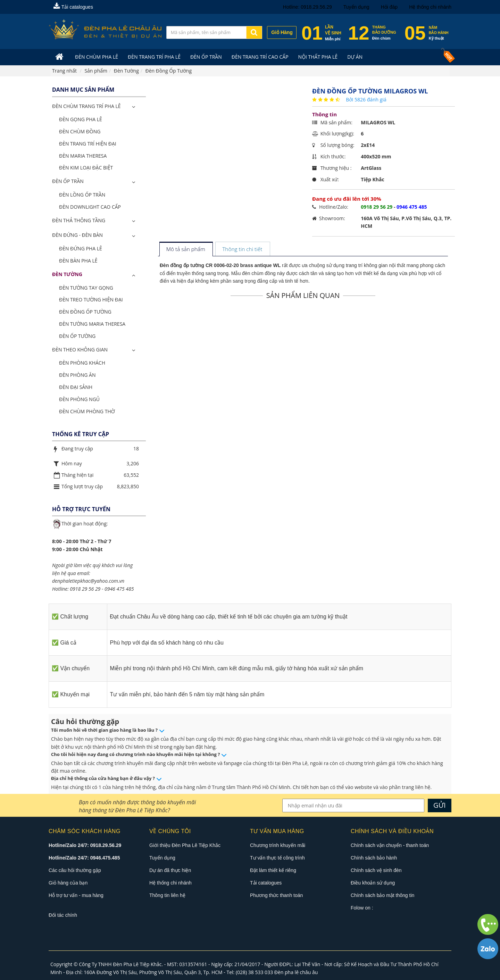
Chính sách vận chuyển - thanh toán (390, 845)
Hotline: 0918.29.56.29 (307, 7)
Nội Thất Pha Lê (318, 57)
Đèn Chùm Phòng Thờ (87, 411)
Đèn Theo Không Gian (80, 350)
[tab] (186, 250)
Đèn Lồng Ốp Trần (82, 195)
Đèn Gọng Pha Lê (81, 119)
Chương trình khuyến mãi (278, 845)
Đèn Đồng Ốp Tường (85, 312)
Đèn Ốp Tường (77, 336)
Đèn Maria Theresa (83, 156)
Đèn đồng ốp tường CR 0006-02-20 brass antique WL (220, 265)
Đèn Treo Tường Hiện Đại (91, 300)
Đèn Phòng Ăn (77, 375)
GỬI (440, 805)
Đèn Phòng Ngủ (79, 399)
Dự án (355, 57)
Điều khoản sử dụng (373, 883)
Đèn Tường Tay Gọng (86, 288)
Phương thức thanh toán (276, 895)
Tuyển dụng (356, 7)
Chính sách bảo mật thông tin (382, 895)
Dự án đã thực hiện (170, 870)
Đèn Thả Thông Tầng (79, 220)
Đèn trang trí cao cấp (260, 57)
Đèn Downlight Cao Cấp (90, 207)
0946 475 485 (119, 589)
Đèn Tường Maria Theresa (92, 324)
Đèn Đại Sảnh (76, 387)
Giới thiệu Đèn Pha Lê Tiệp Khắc (185, 845)
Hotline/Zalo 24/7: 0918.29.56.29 (85, 845)
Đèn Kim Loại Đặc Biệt (86, 168)
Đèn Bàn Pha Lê (78, 261)
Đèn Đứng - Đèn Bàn (77, 235)
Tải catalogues (73, 7)
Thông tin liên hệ (167, 895)
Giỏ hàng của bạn (68, 883)
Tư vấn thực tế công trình (277, 858)
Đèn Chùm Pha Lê (97, 57)
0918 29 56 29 (85, 589)
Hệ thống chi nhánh (430, 7)
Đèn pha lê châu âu (296, 972)
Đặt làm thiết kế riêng (273, 870)
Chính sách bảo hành (374, 858)
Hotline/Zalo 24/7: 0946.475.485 (84, 858)
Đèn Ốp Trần (206, 57)
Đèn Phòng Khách (82, 363)
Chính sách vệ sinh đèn (376, 870)
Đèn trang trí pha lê (154, 57)
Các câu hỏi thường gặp (75, 870)
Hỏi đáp (389, 7)
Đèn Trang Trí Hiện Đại (88, 144)
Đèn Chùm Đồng (80, 131)
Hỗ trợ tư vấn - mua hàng (76, 895)
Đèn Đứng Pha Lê (81, 248)
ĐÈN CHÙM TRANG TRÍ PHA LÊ (86, 106)
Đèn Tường (67, 274)
